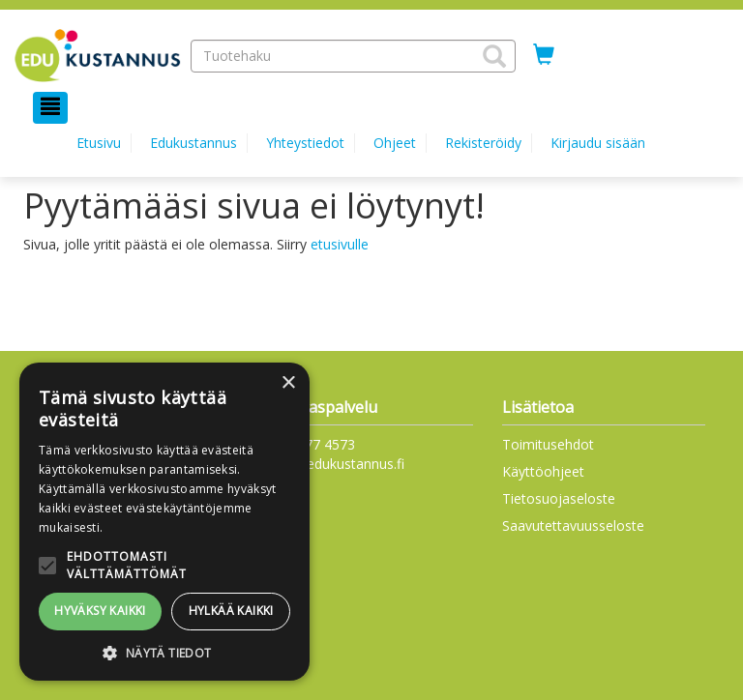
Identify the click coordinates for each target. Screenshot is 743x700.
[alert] (164, 522)
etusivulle (340, 244)
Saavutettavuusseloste (573, 525)
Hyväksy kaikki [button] (100, 611)
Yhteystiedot (305, 143)
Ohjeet (395, 143)
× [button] (288, 383)
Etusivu (99, 143)
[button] (494, 56)
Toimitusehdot (548, 444)
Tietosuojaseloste (559, 498)
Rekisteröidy (483, 143)
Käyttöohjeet (543, 471)
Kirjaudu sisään (598, 143)
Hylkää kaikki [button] (231, 611)
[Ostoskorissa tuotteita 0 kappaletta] (544, 55)
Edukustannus (193, 143)
